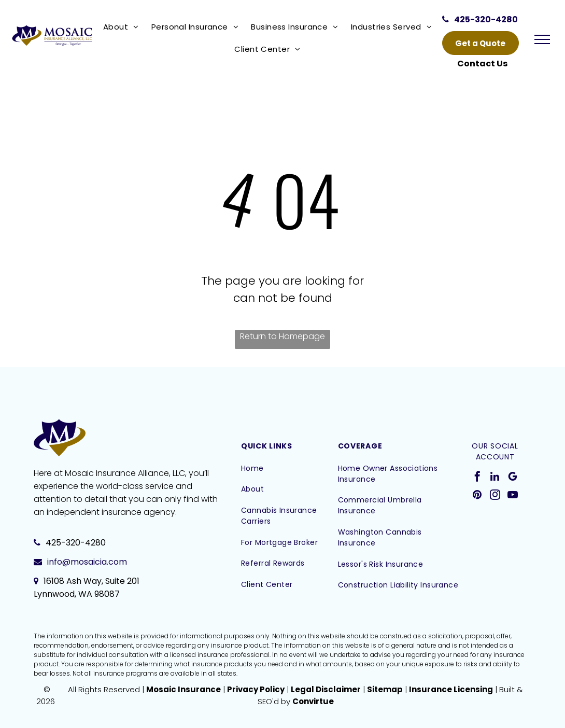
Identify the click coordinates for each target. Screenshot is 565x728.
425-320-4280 (76, 543)
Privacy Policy (256, 689)
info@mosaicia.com (87, 562)
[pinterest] (477, 496)
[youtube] (513, 496)
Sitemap (385, 689)
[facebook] (477, 478)
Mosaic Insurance (183, 689)
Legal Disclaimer (326, 689)
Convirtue (313, 701)
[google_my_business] (513, 478)
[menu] (542, 39)
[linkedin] (495, 478)
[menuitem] (123, 27)
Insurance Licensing (451, 689)
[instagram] (495, 496)
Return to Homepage (282, 336)
